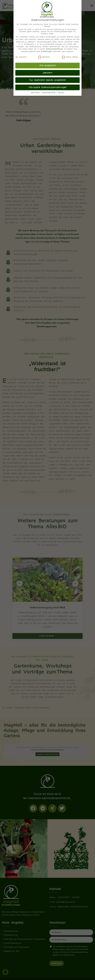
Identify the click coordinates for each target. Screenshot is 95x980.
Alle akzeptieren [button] (48, 65)
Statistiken (44, 57)
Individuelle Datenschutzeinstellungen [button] (47, 87)
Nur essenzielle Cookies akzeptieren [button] (48, 80)
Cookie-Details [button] (36, 93)
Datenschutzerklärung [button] (49, 93)
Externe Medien (70, 57)
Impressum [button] (61, 93)
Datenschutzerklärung (54, 49)
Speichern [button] (48, 73)
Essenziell (21, 57)
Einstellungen (46, 51)
